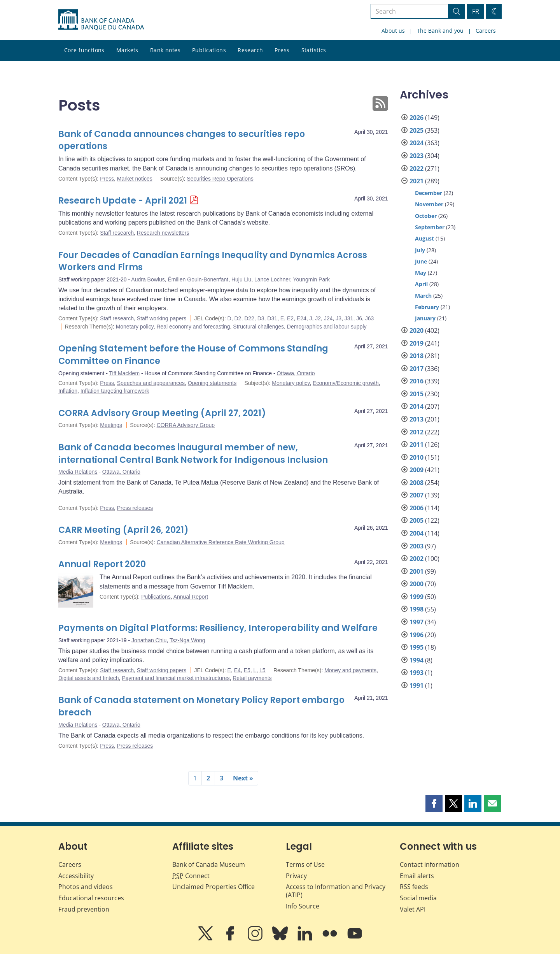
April (421, 284)
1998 (416, 609)
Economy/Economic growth (346, 383)
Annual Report (191, 597)
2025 (416, 130)
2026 (416, 118)
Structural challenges (258, 327)
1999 (416, 597)
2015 (416, 394)
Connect (191, 876)
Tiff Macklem (125, 373)
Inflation (68, 391)
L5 (262, 670)
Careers (486, 31)
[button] (434, 803)
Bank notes (165, 50)
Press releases (135, 508)
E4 (237, 670)
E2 (290, 318)
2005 (416, 520)
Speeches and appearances (151, 383)
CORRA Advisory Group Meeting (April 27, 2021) (162, 413)
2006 (416, 508)
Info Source (303, 906)
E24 (302, 318)
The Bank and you (440, 31)
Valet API (413, 909)
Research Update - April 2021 (123, 201)
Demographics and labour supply (327, 327)
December (429, 193)
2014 (416, 406)
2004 (416, 533)
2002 (416, 559)
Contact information (430, 864)
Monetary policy (135, 327)
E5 (247, 670)
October (426, 216)
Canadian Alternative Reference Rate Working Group (221, 542)
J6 (359, 318)
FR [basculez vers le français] (476, 11)
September (430, 227)
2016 (416, 381)
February (427, 307)
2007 (416, 495)
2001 (416, 571)
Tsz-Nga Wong (187, 640)
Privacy (296, 876)
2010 (416, 457)
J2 (318, 318)
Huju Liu (241, 279)
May (421, 273)
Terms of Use (305, 864)
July (420, 250)
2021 (416, 181)
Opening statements (212, 383)
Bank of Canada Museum (209, 864)
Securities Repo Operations (220, 179)
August (424, 238)
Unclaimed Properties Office (213, 887)
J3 (339, 318)
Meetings (111, 425)
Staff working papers (162, 318)
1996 (416, 635)
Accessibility (76, 876)
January (425, 318)
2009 (416, 470)
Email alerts (417, 876)
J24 (328, 318)
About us (393, 31)
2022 (416, 169)
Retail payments (252, 678)
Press (282, 50)
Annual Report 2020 (102, 564)
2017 (416, 369)
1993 (416, 673)
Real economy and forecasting (193, 327)
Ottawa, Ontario (296, 373)
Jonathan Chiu (149, 640)
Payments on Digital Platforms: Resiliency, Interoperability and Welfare (218, 628)
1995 (416, 647)
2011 (416, 444)
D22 (249, 318)
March (423, 296)
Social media (418, 898)
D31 (272, 318)
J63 (370, 318)
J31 (349, 318)
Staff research (117, 233)
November (429, 204)
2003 (416, 546)
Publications (209, 50)
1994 (416, 660)
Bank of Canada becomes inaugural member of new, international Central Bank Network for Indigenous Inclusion (193, 454)
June (421, 261)
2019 (416, 343)
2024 (416, 143)
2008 (416, 483)
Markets (127, 50)
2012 (416, 432)
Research (250, 50)
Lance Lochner (272, 279)
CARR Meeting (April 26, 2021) (123, 530)
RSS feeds (414, 887)
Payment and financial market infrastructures (176, 678)
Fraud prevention (84, 909)
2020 (416, 330)
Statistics (314, 50)
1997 (416, 622)
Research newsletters (163, 233)
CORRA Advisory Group (186, 425)
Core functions (84, 50)
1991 (416, 685)
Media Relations (78, 472)
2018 (416, 356)
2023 (416, 156)
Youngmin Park (311, 279)
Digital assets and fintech (89, 678)
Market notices (135, 179)
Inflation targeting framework (115, 391)
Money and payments (350, 670)
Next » (243, 778)
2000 (416, 584)
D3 (261, 318)
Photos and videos (86, 887)
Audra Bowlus (148, 279)
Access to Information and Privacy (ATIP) (336, 891)
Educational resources (91, 898)
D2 (238, 318)
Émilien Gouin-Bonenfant (198, 279)
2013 (416, 419)
